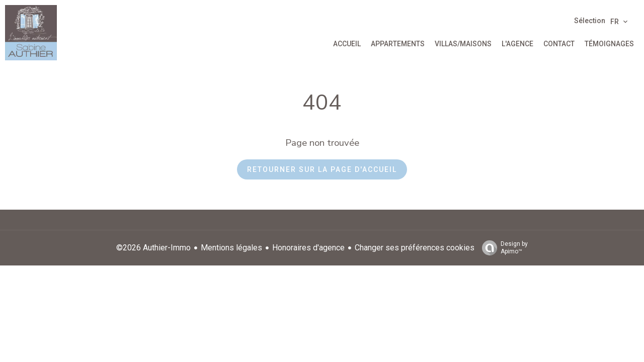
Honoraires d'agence (308, 248)
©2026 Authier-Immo (153, 248)
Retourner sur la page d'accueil (322, 169)
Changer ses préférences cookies (415, 248)
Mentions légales (231, 248)
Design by (502, 248)
